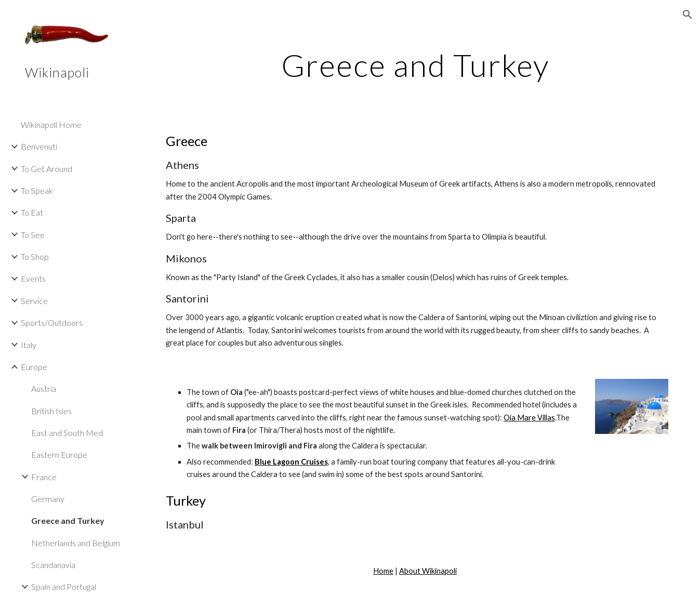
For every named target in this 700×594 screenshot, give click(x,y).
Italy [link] (29, 345)
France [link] (44, 477)
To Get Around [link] (47, 169)
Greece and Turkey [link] (68, 520)
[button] (688, 15)
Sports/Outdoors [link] (52, 322)
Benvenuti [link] (39, 146)
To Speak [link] (37, 190)
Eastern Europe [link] (59, 454)
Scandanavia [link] (53, 565)
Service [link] (34, 301)
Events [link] (33, 278)
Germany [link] (48, 499)
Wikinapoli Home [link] (51, 124)
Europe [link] (34, 367)
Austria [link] (44, 388)
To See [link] (33, 235)
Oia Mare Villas (529, 418)
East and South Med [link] (67, 433)
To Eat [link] (32, 212)
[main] (415, 65)
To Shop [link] (35, 256)
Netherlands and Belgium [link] (76, 543)
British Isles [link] (51, 411)
